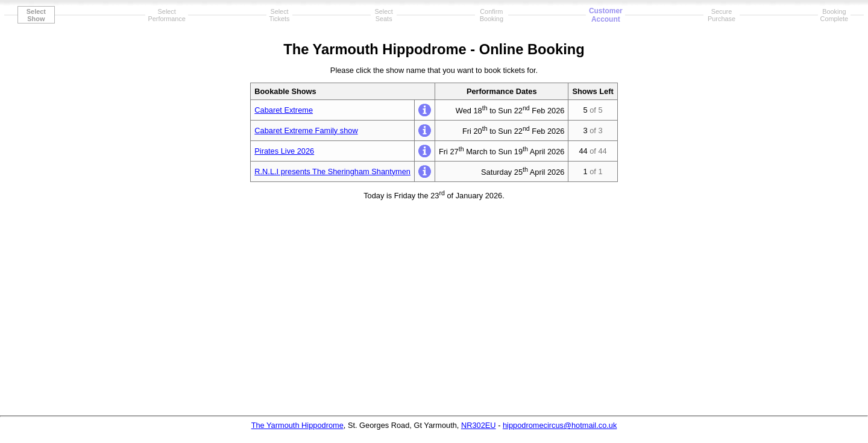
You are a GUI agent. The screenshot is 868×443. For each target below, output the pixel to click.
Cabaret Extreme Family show (306, 130)
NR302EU (479, 425)
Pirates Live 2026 (284, 151)
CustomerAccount (606, 15)
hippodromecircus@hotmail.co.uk (560, 425)
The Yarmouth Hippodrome (297, 425)
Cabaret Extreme (284, 110)
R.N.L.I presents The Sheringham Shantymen (332, 171)
